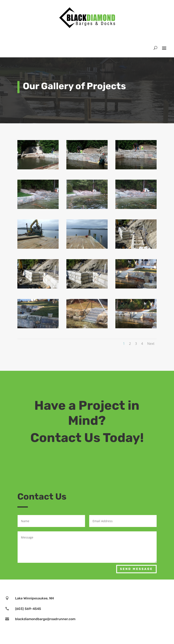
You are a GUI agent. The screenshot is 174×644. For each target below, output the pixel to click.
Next (151, 344)
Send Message (136, 569)
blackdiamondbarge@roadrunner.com (45, 619)
